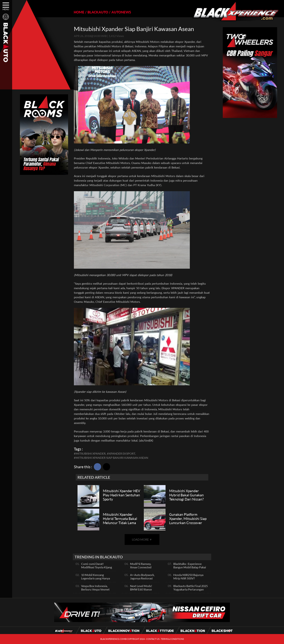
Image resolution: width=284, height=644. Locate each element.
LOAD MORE (142, 539)
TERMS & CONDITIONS (172, 639)
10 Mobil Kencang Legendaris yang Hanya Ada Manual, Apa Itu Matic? (96, 580)
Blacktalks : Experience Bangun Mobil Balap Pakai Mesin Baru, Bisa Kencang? (190, 567)
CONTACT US (153, 639)
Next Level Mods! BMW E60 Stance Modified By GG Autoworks (141, 591)
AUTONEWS (121, 12)
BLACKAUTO (98, 12)
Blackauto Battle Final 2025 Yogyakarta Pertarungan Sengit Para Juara (191, 589)
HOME (79, 12)
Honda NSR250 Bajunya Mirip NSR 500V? (188, 577)
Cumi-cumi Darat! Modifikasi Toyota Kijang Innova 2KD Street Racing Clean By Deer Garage (97, 569)
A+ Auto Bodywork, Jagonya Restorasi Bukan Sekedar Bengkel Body (142, 580)
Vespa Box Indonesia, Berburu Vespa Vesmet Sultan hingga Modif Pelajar (95, 591)
